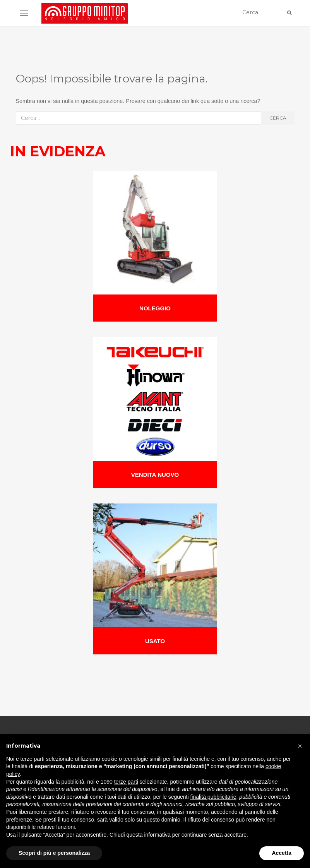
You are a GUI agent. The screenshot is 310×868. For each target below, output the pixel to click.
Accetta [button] (282, 853)
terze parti (126, 782)
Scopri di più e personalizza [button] (54, 853)
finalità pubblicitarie (213, 797)
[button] (300, 746)
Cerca (278, 118)
